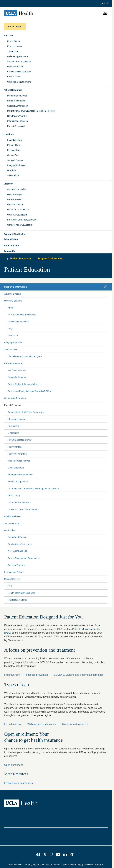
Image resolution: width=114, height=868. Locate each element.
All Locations (13, 175)
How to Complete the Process (22, 315)
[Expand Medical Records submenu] (63, 579)
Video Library (14, 496)
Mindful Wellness (12, 516)
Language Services (13, 343)
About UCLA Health (16, 189)
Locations (9, 134)
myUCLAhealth (11, 246)
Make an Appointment (17, 56)
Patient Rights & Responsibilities (23, 384)
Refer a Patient (11, 239)
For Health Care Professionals (21, 220)
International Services (17, 121)
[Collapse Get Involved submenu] (107, 530)
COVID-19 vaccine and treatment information (79, 675)
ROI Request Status (17, 600)
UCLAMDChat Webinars (19, 503)
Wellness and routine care (42, 724)
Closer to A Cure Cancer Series (23, 509)
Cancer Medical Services (19, 72)
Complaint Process (17, 377)
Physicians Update (17, 419)
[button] (56, 234)
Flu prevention (12, 675)
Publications (14, 426)
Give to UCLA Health (18, 551)
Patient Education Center (20, 440)
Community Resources (15, 398)
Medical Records (12, 579)
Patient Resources (13, 90)
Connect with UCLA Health (20, 225)
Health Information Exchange (22, 593)
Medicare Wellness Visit (19, 461)
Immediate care (13, 724)
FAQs (11, 329)
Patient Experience (13, 363)
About (11, 308)
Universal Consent (13, 301)
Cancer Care (13, 155)
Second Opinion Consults (19, 62)
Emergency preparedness (18, 783)
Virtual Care (13, 51)
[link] (38, 855)
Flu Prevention (15, 447)
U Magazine (14, 433)
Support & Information (18, 106)
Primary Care (13, 145)
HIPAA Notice (15, 865)
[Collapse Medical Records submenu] (107, 579)
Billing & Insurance (16, 101)
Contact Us (9, 251)
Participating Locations (19, 322)
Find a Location (15, 46)
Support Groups (12, 523)
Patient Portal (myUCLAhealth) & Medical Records (31, 111)
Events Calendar (15, 205)
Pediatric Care (14, 150)
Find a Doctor (14, 41)
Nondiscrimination (51, 865)
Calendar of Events (17, 537)
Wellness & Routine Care (19, 82)
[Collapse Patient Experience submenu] (107, 364)
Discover (8, 184)
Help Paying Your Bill (17, 116)
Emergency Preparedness (20, 475)
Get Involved (10, 530)
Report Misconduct (72, 865)
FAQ (10, 586)
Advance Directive (13, 294)
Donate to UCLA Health (18, 210)
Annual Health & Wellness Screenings (26, 412)
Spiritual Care (11, 349)
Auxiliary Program (16, 565)
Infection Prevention (17, 454)
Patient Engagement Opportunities (24, 558)
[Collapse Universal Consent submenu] (107, 301)
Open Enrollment (16, 468)
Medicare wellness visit (75, 724)
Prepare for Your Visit (17, 96)
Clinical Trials (13, 77)
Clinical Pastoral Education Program (25, 356)
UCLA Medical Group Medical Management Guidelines (34, 489)
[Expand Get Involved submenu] (61, 530)
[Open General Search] (104, 4)
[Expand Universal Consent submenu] (64, 301)
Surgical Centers (15, 160)
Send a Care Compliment (20, 544)
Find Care (9, 36)
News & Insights (15, 194)
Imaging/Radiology (16, 165)
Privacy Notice (32, 865)
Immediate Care (15, 140)
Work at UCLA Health (17, 215)
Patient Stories (14, 199)
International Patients (14, 572)
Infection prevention (37, 675)
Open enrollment (13, 765)
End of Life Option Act (18, 482)
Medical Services (15, 67)
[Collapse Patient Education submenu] (107, 405)
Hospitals (12, 170)
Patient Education (13, 405)
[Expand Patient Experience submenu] (64, 364)
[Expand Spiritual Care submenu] (62, 350)
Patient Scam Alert (16, 126)
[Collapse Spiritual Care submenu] (107, 350)
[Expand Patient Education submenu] (64, 405)
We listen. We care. (17, 370)
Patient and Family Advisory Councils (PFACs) (30, 391)
